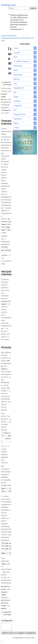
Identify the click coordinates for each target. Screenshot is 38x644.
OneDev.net (8, 5)
